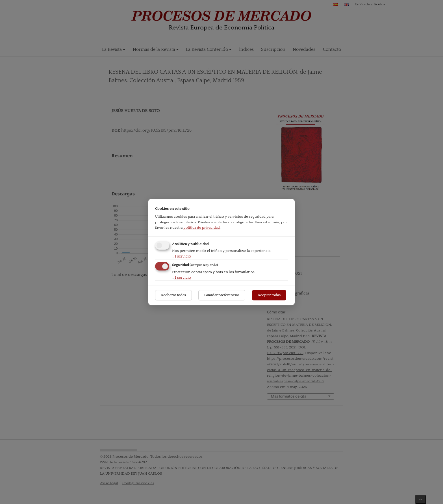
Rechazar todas (173, 295)
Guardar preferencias (222, 295)
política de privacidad (202, 228)
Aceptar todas (269, 295)
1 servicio (182, 256)
